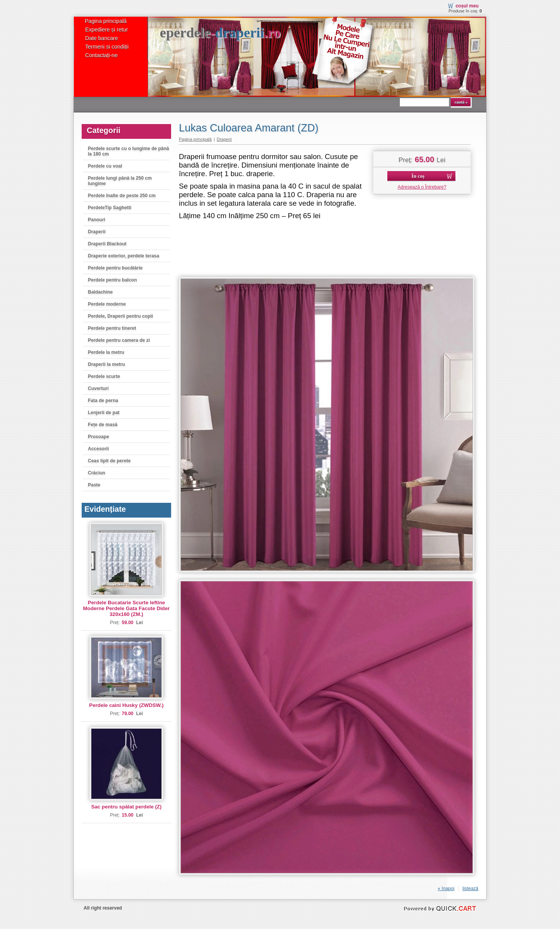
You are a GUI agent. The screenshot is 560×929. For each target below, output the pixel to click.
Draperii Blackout (107, 244)
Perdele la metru (106, 352)
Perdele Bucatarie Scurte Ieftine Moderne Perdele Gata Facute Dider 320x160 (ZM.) (127, 608)
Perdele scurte (104, 376)
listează (470, 889)
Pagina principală (106, 21)
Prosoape (99, 437)
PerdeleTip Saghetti (110, 208)
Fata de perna (103, 401)
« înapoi (446, 889)
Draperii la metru (106, 364)
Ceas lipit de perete (109, 461)
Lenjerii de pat (104, 413)
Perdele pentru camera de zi (119, 340)
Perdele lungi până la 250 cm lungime (120, 181)
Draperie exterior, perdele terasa (123, 256)
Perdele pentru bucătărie (115, 268)
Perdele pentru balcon (112, 280)
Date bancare (101, 38)
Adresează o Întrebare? (422, 187)
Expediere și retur (107, 30)
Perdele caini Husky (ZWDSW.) (126, 705)
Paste (94, 485)
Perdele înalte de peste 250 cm (122, 196)
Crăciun (97, 473)
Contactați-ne (101, 55)
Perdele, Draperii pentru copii (120, 316)
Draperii (97, 232)
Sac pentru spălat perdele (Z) (126, 807)
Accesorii (98, 449)
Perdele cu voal (105, 166)
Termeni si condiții (107, 47)
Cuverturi (98, 388)
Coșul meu (467, 6)
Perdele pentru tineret (112, 328)
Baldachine (100, 292)
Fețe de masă (103, 425)
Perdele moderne (107, 304)
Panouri (97, 220)
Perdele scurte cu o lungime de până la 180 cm (129, 151)
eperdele (220, 33)
